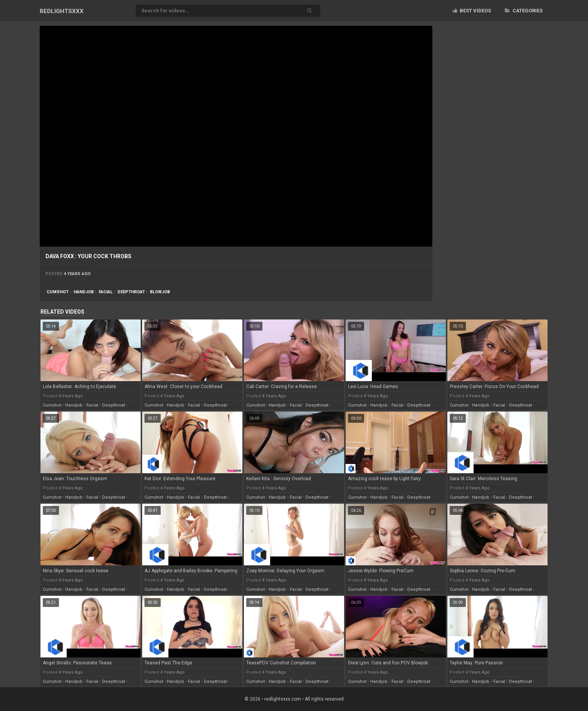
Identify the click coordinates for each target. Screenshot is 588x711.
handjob (84, 292)
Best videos (472, 11)
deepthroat (131, 292)
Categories (524, 11)
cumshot (58, 292)
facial (106, 292)
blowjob (160, 292)
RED (62, 11)
